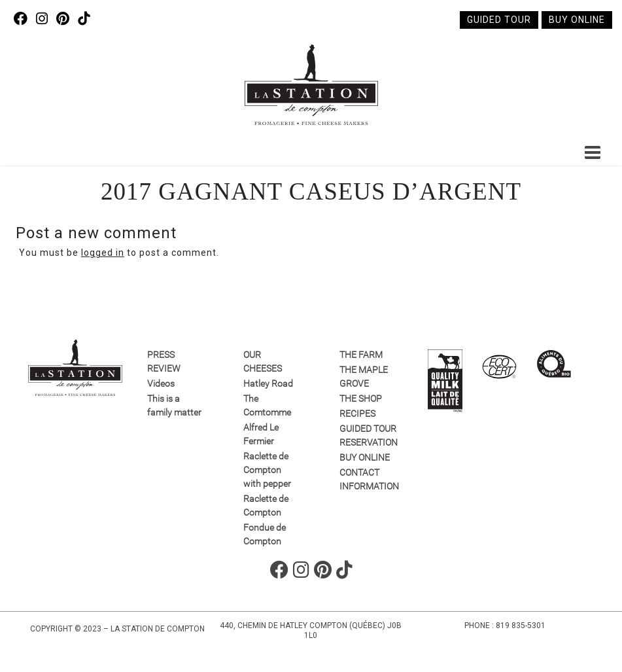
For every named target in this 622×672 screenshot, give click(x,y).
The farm (361, 355)
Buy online (577, 20)
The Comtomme (267, 405)
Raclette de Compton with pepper (267, 470)
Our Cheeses (263, 362)
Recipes (357, 414)
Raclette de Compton (266, 505)
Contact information (368, 479)
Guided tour (499, 20)
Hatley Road (268, 383)
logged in (103, 253)
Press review (164, 362)
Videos (161, 383)
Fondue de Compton (265, 534)
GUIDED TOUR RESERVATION (368, 435)
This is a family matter (174, 405)
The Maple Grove (364, 377)
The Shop (361, 398)
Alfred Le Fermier (261, 434)
